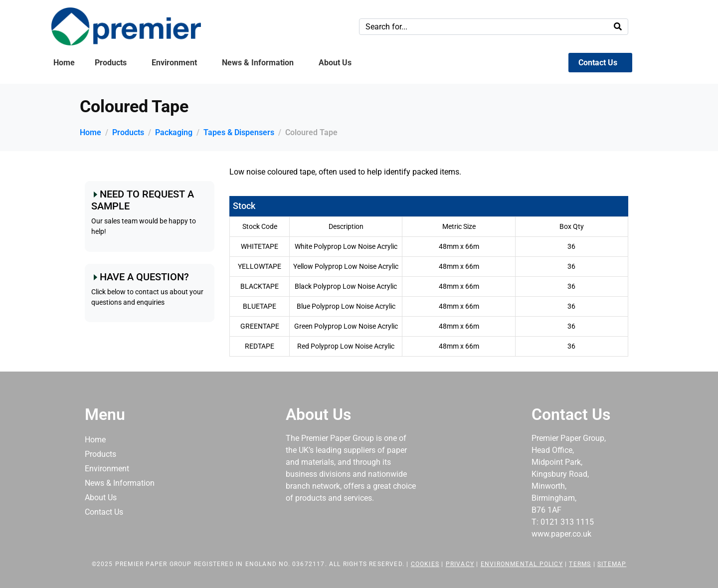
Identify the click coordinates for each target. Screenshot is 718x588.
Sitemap (612, 564)
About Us (335, 63)
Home (64, 63)
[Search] (618, 27)
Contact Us (598, 63)
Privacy (460, 564)
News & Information (258, 63)
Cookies (425, 564)
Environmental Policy (522, 564)
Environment (174, 63)
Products (111, 63)
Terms (580, 564)
